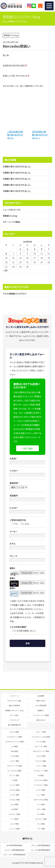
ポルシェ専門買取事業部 (41, 845)
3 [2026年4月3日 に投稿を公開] (35, 249)
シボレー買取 (41, 809)
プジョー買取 (14, 795)
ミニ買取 (14, 780)
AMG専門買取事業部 (14, 845)
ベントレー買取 (41, 766)
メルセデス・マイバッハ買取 (14, 742)
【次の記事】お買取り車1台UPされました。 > (40, 135)
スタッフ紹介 (14, 715)
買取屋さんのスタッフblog (14, 710)
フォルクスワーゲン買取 (41, 751)
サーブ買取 (41, 804)
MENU (49, 6)
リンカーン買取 (14, 829)
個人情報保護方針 (14, 725)
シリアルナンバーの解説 (41, 715)
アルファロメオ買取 (41, 780)
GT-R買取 (14, 746)
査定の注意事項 (14, 705)
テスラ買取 (41, 814)
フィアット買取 (14, 785)
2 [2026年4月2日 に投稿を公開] (27, 249)
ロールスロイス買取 (14, 771)
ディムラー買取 (41, 761)
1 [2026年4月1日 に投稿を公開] (20, 249)
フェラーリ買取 (41, 732)
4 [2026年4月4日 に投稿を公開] (42, 249)
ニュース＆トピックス (12, 210)
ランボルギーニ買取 (41, 785)
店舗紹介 (41, 710)
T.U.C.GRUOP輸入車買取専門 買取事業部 (14, 6)
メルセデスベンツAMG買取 (41, 737)
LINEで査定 (28, 448)
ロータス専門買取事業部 (41, 850)
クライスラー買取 (41, 819)
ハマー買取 (41, 829)
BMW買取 (14, 751)
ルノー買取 (41, 795)
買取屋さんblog (10, 216)
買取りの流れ (41, 701)
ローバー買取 (14, 775)
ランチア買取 (41, 790)
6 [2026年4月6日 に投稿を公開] (6, 253)
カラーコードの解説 (11, 222)
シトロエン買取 (14, 800)
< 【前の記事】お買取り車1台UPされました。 (15, 135)
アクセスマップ (14, 720)
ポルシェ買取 (14, 732)
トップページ (14, 696)
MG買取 (41, 775)
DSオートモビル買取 (41, 800)
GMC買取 (14, 809)
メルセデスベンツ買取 (14, 737)
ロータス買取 (41, 742)
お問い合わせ (41, 720)
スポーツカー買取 (41, 746)
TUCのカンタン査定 (14, 701)
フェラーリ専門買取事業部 (14, 850)
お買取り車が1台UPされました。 (17, 166)
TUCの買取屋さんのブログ (15, 294)
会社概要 (41, 696)
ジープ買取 (14, 819)
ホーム (5, 21)
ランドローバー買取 (41, 771)
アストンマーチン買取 (14, 766)
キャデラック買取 (14, 814)
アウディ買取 (14, 756)
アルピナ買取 (41, 756)
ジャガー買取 (14, 761)
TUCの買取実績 (41, 705)
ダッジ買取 (41, 824)
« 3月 (5, 270)
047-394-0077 (40, 6)
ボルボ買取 (14, 804)
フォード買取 (14, 824)
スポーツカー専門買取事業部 (14, 855)
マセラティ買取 (14, 790)
